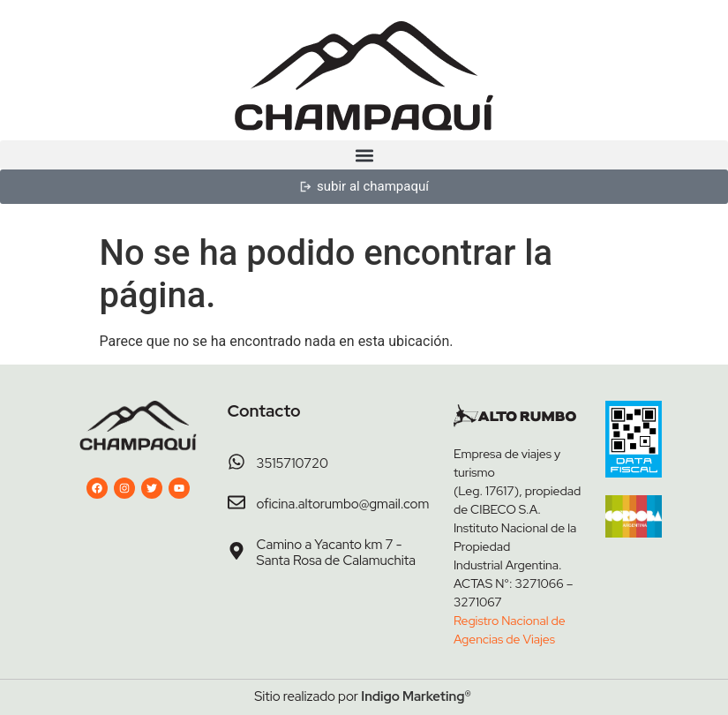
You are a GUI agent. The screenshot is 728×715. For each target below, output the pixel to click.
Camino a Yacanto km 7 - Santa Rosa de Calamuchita (336, 553)
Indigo (380, 696)
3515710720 (293, 463)
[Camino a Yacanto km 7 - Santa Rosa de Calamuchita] (236, 551)
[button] (364, 155)
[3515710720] (236, 462)
